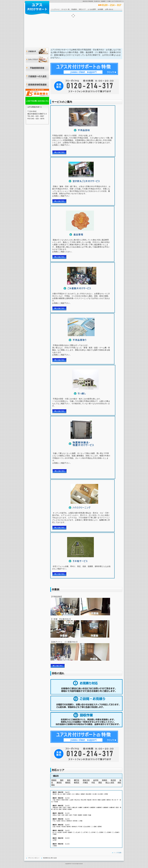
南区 (53, 785)
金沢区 (96, 780)
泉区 (69, 780)
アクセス (37, 93)
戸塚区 (85, 783)
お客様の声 (37, 51)
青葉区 (54, 780)
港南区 (105, 780)
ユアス (37, 8)
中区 (93, 783)
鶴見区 (77, 783)
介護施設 (37, 76)
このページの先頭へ (117, 853)
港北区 (113, 780)
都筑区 (68, 783)
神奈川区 (86, 780)
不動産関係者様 (37, 68)
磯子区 (77, 780)
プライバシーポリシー (34, 858)
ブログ (37, 60)
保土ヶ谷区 (110, 783)
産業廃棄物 (37, 84)
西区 (100, 783)
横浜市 (56, 776)
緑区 (119, 783)
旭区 (62, 780)
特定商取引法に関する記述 (50, 858)
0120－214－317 (112, 5)
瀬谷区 (59, 783)
